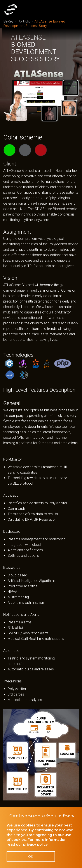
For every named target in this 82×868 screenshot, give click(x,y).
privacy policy (35, 845)
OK (31, 857)
